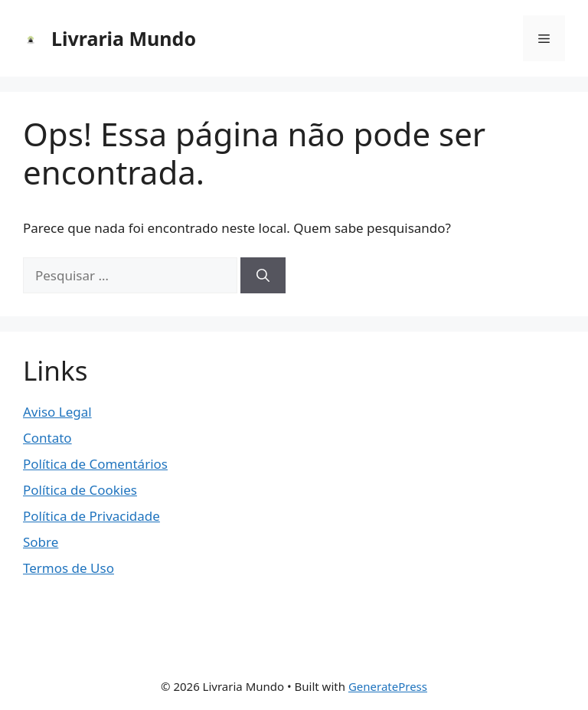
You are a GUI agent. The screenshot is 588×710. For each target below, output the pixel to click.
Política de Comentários (95, 464)
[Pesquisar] (263, 276)
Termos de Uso (69, 568)
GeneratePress (388, 686)
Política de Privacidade (91, 516)
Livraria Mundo (124, 38)
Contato (47, 438)
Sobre (41, 542)
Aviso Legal (57, 412)
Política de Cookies (80, 490)
